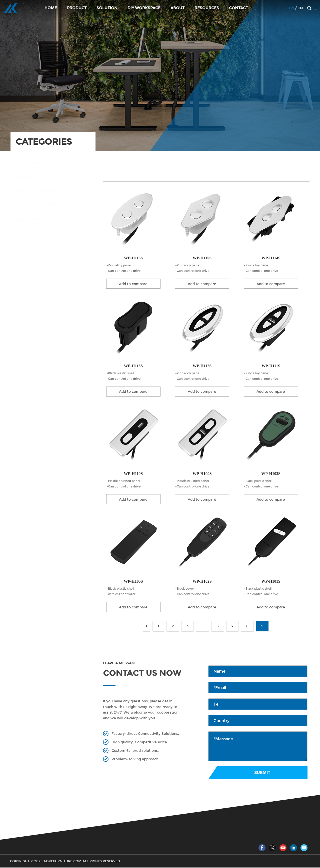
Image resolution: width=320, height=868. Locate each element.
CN (300, 8)
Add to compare (133, 284)
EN (292, 8)
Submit (262, 773)
